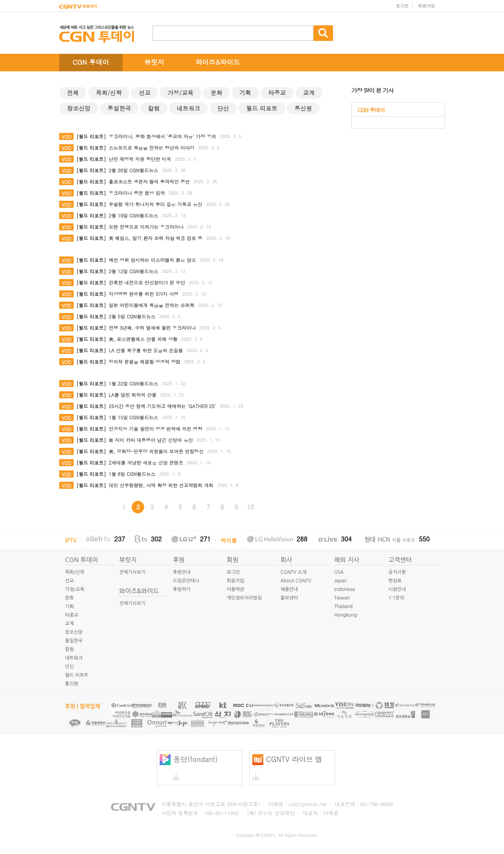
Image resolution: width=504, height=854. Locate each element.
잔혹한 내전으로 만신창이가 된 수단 (147, 282)
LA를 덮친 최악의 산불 (133, 395)
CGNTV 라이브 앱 (287, 767)
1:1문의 (396, 598)
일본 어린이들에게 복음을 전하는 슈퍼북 (152, 305)
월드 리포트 (262, 108)
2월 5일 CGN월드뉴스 (132, 316)
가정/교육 (180, 93)
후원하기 (182, 589)
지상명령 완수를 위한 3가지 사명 (144, 294)
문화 (217, 93)
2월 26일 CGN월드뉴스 (133, 170)
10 (250, 507)
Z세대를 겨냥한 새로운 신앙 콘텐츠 (146, 462)
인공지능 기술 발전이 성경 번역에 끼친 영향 (155, 429)
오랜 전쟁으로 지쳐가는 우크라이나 (146, 227)
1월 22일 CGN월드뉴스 (133, 383)
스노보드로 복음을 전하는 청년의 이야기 (152, 148)
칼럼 (154, 108)
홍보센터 (289, 598)
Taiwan (342, 598)
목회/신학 (109, 93)
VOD (66, 137)
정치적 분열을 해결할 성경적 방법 (145, 362)
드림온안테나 (186, 581)
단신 (223, 108)
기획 (245, 93)
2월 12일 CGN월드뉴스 (133, 271)
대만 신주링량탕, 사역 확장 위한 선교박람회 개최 (161, 485)
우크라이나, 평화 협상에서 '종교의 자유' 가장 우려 (162, 136)
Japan (340, 581)
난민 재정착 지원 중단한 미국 (140, 159)
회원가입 (426, 6)
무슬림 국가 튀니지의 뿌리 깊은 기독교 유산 (155, 204)
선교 (145, 93)
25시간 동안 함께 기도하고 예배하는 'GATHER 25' (162, 406)
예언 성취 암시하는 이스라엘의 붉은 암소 (152, 260)
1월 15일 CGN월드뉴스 (133, 417)
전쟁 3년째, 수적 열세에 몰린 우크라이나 (152, 328)
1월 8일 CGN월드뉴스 (132, 474)
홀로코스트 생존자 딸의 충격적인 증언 (149, 181)
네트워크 (189, 108)
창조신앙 (79, 108)
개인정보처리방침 (244, 598)
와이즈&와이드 (218, 62)
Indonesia (345, 589)
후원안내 (182, 572)
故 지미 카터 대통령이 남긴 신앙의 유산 (151, 440)
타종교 (277, 93)
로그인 (402, 6)
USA (339, 572)
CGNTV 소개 (293, 572)
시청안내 (397, 589)
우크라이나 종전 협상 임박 (137, 193)
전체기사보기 (132, 572)
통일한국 (119, 108)
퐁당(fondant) (189, 767)
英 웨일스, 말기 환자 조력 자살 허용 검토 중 (156, 238)
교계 (309, 93)
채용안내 (289, 589)
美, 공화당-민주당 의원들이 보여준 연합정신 (156, 451)
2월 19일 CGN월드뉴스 (133, 215)
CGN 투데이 (91, 62)
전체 (73, 93)
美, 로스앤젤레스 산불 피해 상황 (143, 339)
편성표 (395, 581)
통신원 (303, 108)
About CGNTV (296, 581)
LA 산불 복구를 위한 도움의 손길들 (146, 350)
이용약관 (235, 589)
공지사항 (397, 572)
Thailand (343, 606)
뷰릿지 (154, 62)
